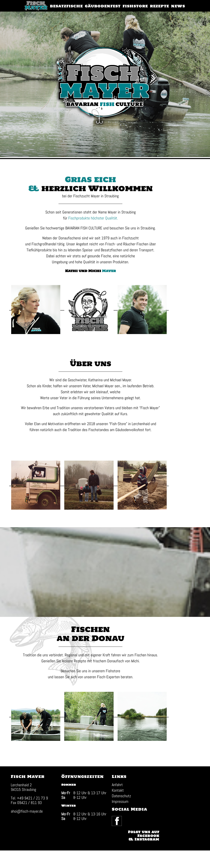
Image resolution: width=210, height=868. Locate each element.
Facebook (155, 812)
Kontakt (113, 819)
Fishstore (128, 690)
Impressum (115, 830)
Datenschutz (117, 825)
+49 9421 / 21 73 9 (33, 827)
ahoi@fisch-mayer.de (27, 840)
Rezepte (95, 680)
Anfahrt (112, 814)
